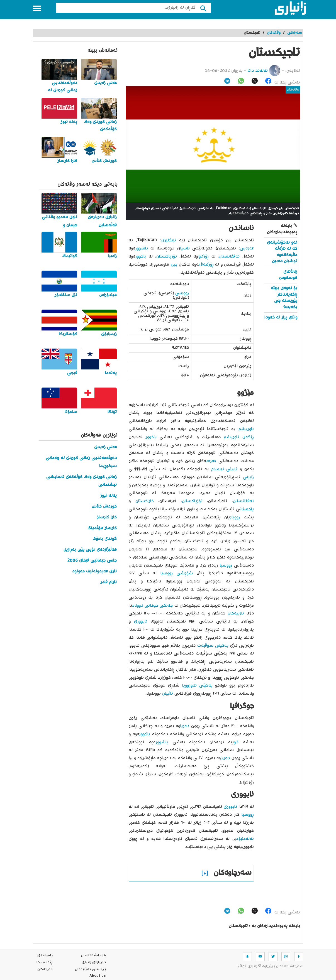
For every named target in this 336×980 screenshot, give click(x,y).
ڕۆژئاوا (203, 257)
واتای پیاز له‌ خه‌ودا (281, 318)
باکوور (141, 257)
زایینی (248, 477)
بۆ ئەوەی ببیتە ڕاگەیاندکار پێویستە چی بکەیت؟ (284, 298)
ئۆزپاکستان (167, 257)
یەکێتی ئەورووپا (197, 686)
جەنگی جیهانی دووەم (153, 606)
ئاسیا (185, 248)
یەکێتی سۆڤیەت (213, 646)
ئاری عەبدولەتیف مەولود (94, 571)
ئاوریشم (246, 429)
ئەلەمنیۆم (245, 839)
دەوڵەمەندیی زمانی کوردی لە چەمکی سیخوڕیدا (81, 462)
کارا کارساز (107, 517)
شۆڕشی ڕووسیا (177, 573)
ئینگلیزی (169, 240)
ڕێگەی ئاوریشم (239, 437)
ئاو (236, 742)
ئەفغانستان (229, 257)
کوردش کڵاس (104, 507)
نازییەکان (236, 613)
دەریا (185, 726)
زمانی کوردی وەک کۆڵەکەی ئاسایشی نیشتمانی (81, 481)
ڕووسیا (226, 566)
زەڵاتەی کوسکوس (288, 275)
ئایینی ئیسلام (224, 469)
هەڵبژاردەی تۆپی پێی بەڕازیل (90, 550)
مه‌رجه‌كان (45, 969)
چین (174, 265)
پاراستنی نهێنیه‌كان (90, 969)
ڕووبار (235, 517)
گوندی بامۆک (105, 539)
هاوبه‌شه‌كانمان (93, 955)
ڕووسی (182, 293)
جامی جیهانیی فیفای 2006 (92, 561)
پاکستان (247, 509)
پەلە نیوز (109, 496)
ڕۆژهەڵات (206, 265)
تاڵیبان (168, 694)
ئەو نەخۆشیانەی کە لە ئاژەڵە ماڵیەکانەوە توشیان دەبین (282, 252)
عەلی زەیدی (105, 447)
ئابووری (141, 622)
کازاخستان (145, 501)
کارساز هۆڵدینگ (102, 528)
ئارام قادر (109, 582)
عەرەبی (247, 248)
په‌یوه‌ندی (45, 955)
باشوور (142, 248)
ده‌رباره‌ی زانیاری (94, 962)
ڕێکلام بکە (44, 962)
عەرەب (211, 461)
